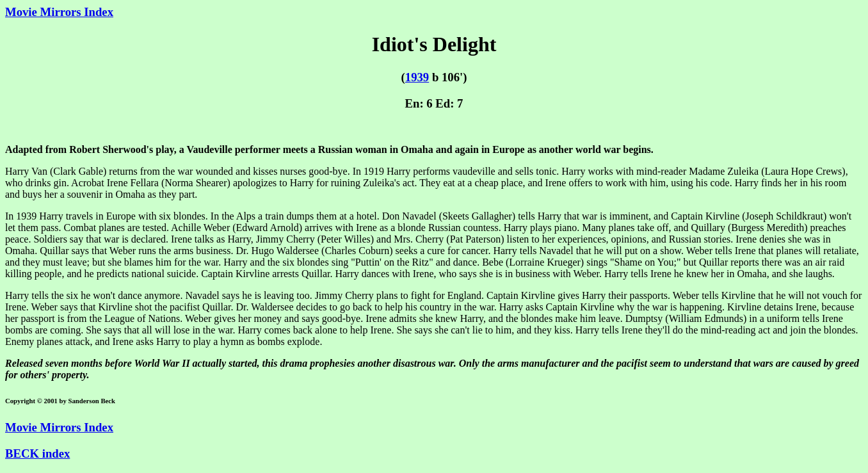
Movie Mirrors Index (59, 12)
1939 (417, 77)
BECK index (37, 453)
